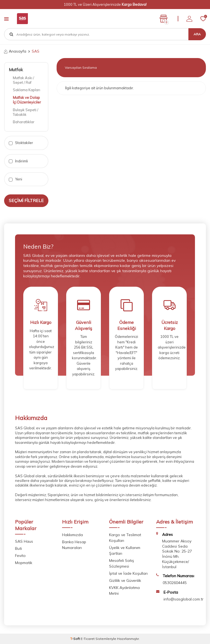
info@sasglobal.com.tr (183, 599)
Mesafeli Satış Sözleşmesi (122, 563)
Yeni (15, 179)
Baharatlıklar (24, 122)
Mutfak (16, 70)
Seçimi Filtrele (26, 200)
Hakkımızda (72, 535)
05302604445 (175, 583)
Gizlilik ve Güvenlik (125, 580)
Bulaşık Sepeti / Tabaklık (26, 112)
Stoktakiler (21, 143)
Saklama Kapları (27, 90)
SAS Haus (24, 541)
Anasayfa (15, 51)
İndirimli (18, 161)
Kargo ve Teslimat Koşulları (125, 538)
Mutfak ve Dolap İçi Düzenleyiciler (27, 100)
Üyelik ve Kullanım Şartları (125, 550)
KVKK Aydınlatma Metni (124, 590)
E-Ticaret (88, 639)
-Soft (75, 639)
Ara (197, 34)
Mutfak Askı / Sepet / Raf (24, 80)
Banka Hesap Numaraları (74, 545)
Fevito (20, 556)
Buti (18, 548)
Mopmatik (24, 563)
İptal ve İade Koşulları (128, 573)
